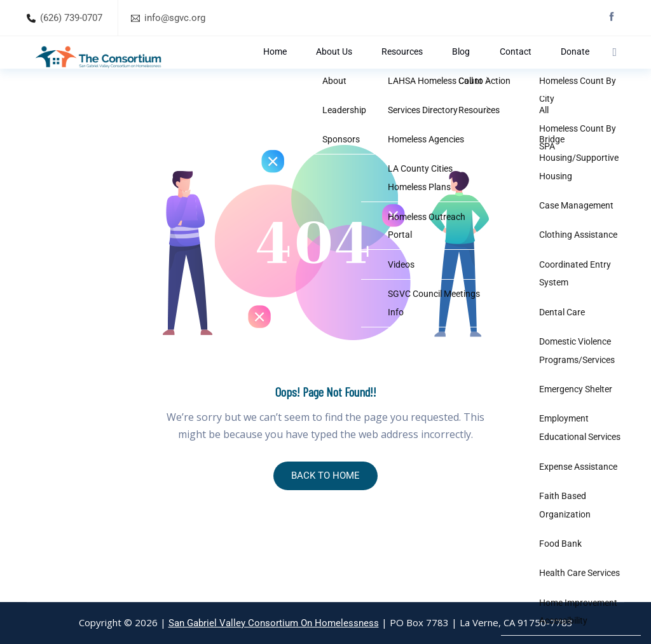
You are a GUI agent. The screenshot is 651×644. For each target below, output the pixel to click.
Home (361, 67)
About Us (401, 67)
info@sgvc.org (175, 18)
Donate (564, 67)
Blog (489, 67)
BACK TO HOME (325, 508)
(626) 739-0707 (71, 18)
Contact (524, 67)
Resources (449, 67)
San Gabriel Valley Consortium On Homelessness (274, 623)
